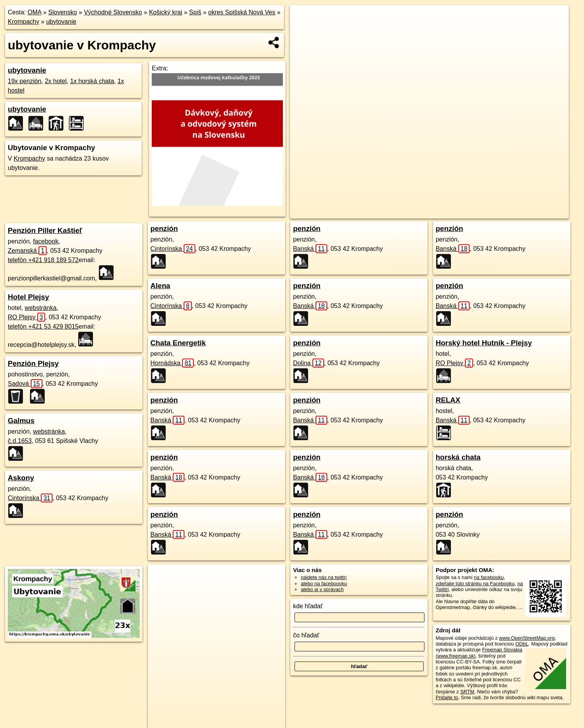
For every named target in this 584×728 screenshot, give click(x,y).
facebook (46, 241)
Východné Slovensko (113, 12)
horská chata (458, 457)
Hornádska (172, 363)
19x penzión (25, 81)
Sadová (25, 384)
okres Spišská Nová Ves (242, 12)
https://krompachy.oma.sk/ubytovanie (529, 213)
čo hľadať (306, 635)
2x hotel (56, 81)
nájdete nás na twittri (324, 577)
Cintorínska (30, 498)
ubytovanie (61, 22)
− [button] (303, 30)
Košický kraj (166, 12)
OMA (35, 12)
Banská (168, 420)
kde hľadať (308, 606)
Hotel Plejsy (28, 297)
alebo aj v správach (322, 589)
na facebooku (489, 577)
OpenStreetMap (425, 213)
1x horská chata (92, 81)
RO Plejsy (26, 317)
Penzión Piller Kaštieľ (45, 230)
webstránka (41, 308)
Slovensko (63, 12)
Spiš (195, 12)
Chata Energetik (178, 343)
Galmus (21, 421)
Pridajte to (447, 697)
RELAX (448, 400)
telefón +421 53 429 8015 (43, 326)
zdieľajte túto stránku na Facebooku (475, 584)
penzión (164, 228)
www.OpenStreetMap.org (527, 638)
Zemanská (27, 251)
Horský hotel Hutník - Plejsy (484, 343)
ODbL (522, 644)
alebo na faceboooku (324, 584)
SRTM (467, 692)
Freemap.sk (465, 213)
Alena (160, 286)
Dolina (309, 363)
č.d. (20, 441)
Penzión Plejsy (33, 363)
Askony (21, 478)
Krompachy (24, 22)
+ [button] (303, 18)
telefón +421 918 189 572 (43, 260)
